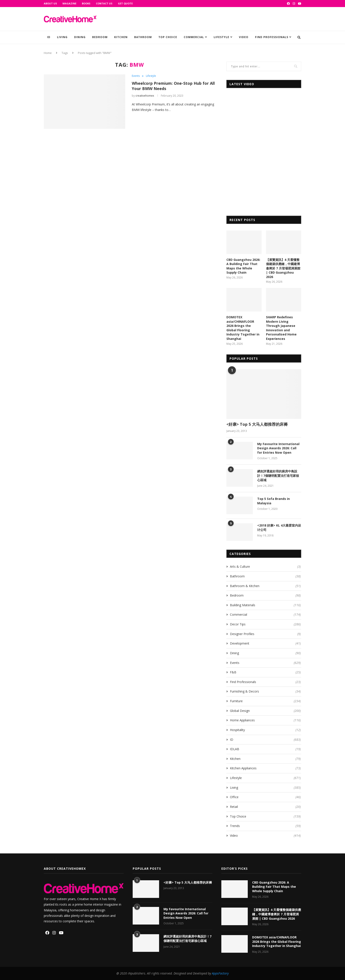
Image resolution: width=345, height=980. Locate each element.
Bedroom (100, 37)
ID (49, 37)
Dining (80, 37)
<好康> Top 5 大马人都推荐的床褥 (257, 424)
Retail (265, 807)
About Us (50, 3)
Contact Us (104, 3)
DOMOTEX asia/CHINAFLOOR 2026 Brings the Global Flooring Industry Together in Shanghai (243, 328)
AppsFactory (220, 973)
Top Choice (168, 37)
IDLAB (265, 749)
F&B (265, 672)
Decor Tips (265, 624)
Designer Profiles (265, 634)
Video (244, 37)
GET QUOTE (125, 3)
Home (48, 53)
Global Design (265, 711)
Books (86, 3)
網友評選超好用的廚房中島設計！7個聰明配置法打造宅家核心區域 (278, 475)
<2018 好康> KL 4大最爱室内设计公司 (279, 528)
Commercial (194, 37)
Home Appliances (265, 720)
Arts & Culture (265, 567)
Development (265, 643)
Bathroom (143, 37)
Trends (265, 826)
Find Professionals (272, 37)
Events (136, 76)
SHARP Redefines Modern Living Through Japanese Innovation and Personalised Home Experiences (281, 328)
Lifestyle (221, 37)
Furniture (265, 701)
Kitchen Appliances (265, 768)
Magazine (69, 3)
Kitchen (121, 37)
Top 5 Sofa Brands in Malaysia (273, 501)
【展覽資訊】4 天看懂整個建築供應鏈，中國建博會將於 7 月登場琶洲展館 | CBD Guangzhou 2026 (283, 268)
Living (62, 37)
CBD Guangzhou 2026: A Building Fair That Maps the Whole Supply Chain (243, 266)
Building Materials (265, 605)
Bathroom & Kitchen (265, 586)
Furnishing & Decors (265, 691)
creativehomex (145, 96)
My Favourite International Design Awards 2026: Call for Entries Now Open (278, 448)
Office (265, 797)
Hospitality (265, 730)
